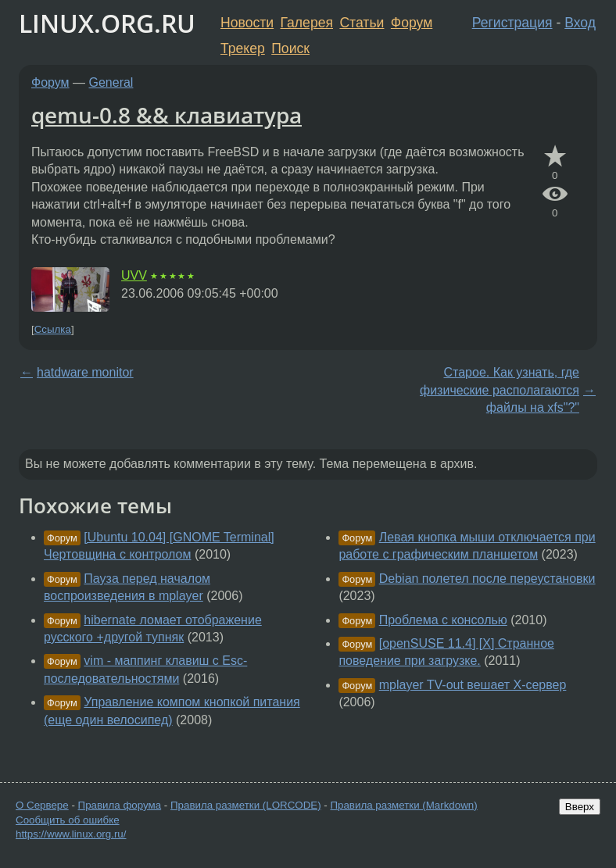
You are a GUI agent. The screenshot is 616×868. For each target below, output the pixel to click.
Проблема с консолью (443, 620)
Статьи (362, 23)
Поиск (290, 48)
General (111, 82)
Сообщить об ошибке (68, 820)
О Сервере (42, 805)
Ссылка (53, 329)
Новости (247, 23)
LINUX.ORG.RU (107, 23)
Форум (412, 23)
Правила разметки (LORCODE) (246, 805)
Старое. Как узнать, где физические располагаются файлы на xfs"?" (500, 390)
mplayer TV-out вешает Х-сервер (473, 685)
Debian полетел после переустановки (487, 579)
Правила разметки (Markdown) (403, 805)
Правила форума (120, 805)
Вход (580, 23)
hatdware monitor (85, 372)
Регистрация (512, 23)
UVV (134, 275)
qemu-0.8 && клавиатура (167, 115)
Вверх (580, 807)
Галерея (307, 23)
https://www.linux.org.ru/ (71, 834)
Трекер (243, 48)
